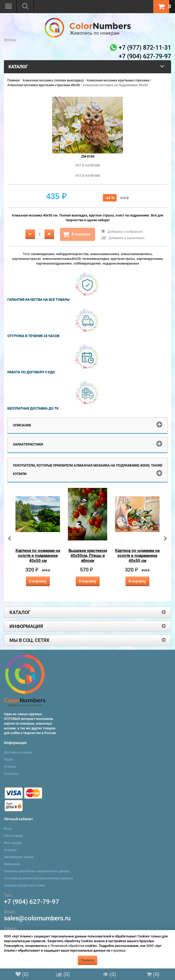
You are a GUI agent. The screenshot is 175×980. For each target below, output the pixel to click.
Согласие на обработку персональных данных (38, 878)
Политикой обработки (67, 946)
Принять (88, 960)
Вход (8, 829)
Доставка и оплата (18, 752)
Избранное (12, 864)
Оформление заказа (19, 857)
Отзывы (10, 767)
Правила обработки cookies (24, 885)
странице (118, 950)
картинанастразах (26, 259)
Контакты (11, 774)
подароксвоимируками (121, 263)
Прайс (9, 760)
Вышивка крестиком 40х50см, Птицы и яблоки (88, 556)
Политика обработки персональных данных (37, 871)
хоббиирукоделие (87, 263)
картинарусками (149, 259)
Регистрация (13, 836)
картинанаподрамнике (54, 263)
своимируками (43, 254)
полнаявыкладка (96, 259)
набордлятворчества (72, 254)
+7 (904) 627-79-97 (32, 902)
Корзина (10, 850)
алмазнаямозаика (105, 254)
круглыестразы (123, 259)
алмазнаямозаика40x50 (62, 259)
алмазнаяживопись (136, 254)
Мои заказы (13, 843)
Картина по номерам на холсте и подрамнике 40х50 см (38, 556)
